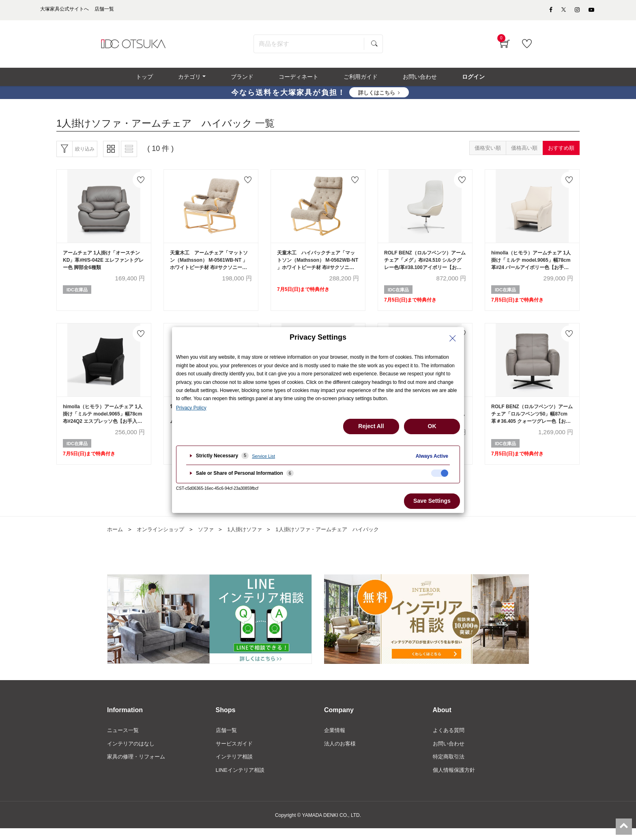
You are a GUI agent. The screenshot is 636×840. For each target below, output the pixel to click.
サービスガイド (236, 754)
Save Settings (432, 501)
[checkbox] (440, 473)
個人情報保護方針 (456, 782)
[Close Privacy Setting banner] (453, 338)
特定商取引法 (450, 768)
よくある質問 (450, 740)
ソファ (211, 539)
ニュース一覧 (124, 740)
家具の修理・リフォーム (138, 768)
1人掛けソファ (252, 539)
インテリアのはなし (133, 754)
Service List (263, 456)
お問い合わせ (450, 754)
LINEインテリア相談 (242, 782)
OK (432, 426)
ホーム (116, 539)
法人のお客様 (341, 754)
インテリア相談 (236, 768)
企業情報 (335, 740)
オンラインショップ (163, 539)
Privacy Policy (191, 408)
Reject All (371, 426)
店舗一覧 (227, 740)
